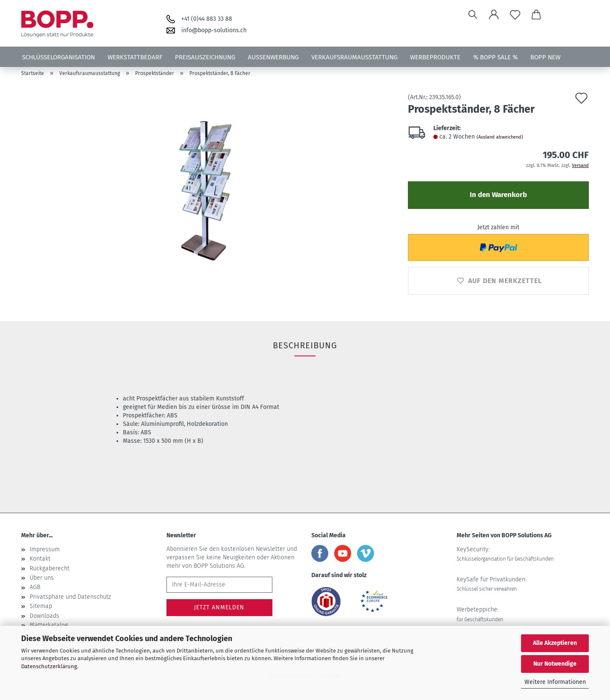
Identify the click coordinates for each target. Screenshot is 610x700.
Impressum (45, 549)
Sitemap (41, 606)
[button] (494, 15)
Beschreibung (305, 345)
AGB (35, 587)
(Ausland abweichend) (500, 137)
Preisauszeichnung (205, 57)
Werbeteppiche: (480, 614)
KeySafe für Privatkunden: (492, 584)
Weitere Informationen (555, 682)
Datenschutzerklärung (49, 666)
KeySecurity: (505, 554)
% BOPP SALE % (495, 57)
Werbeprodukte (435, 57)
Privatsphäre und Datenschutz (70, 597)
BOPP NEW (545, 57)
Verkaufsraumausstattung (354, 57)
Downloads (44, 616)
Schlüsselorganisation (58, 57)
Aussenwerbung (273, 57)
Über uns (42, 578)
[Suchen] (473, 15)
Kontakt (40, 559)
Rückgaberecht (50, 568)
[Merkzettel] (515, 15)
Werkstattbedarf (135, 57)
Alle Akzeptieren (555, 643)
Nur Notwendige (555, 664)
